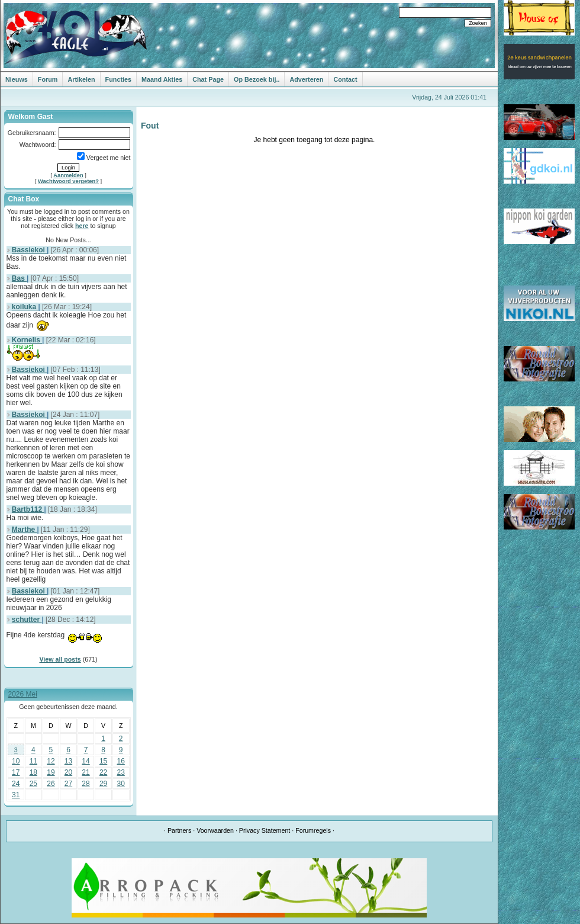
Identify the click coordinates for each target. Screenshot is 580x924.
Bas (19, 278)
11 (33, 761)
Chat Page (208, 79)
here (82, 226)
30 (121, 784)
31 (16, 795)
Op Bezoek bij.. (257, 79)
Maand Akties (162, 79)
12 (51, 761)
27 (68, 784)
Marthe (25, 530)
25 (33, 784)
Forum (48, 79)
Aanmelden (68, 175)
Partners (179, 830)
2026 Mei (23, 694)
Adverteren (306, 79)
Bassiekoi (29, 250)
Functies (118, 79)
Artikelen (81, 79)
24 (16, 784)
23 (121, 772)
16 (121, 761)
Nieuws (17, 79)
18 (33, 772)
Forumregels (313, 830)
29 (103, 784)
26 (51, 784)
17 (16, 772)
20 (68, 772)
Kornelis (27, 340)
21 (86, 772)
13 (68, 761)
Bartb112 (28, 509)
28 (86, 784)
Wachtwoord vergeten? (68, 181)
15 (103, 761)
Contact (345, 79)
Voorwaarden (215, 830)
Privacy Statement (265, 830)
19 (51, 772)
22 (103, 772)
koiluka (25, 307)
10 (16, 761)
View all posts (60, 659)
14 (86, 761)
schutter (27, 620)
